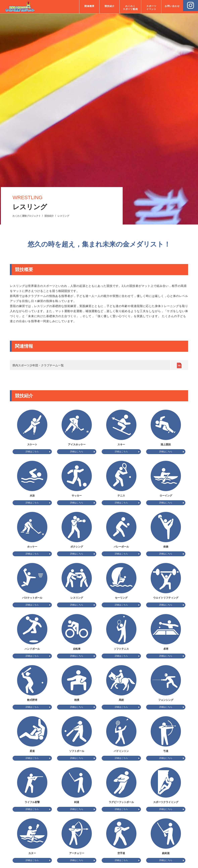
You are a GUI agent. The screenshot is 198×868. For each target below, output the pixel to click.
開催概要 (89, 6)
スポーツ (151, 8)
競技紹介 (110, 6)
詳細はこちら (32, 451)
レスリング (63, 216)
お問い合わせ (172, 6)
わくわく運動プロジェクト (27, 216)
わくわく (130, 8)
